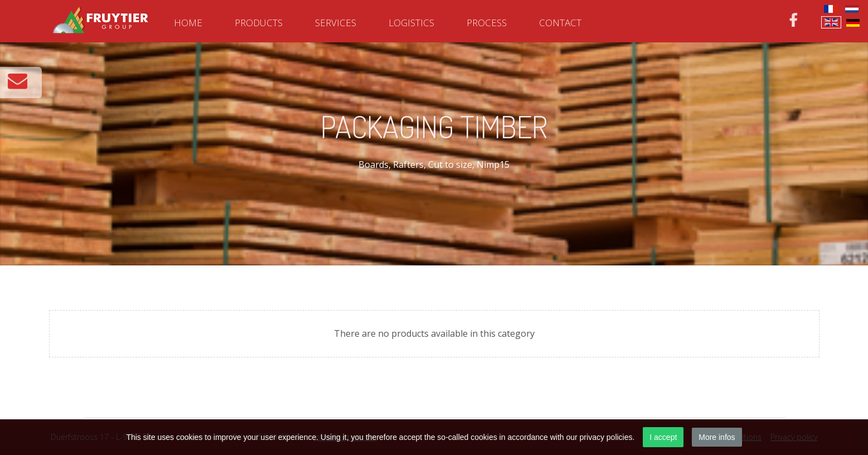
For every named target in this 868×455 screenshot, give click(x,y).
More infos (717, 437)
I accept (663, 437)
